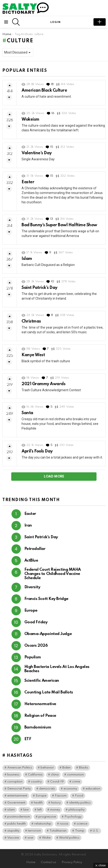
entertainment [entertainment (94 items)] (17, 796)
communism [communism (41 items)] (75, 775)
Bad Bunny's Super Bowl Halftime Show (59, 225)
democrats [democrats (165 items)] (47, 789)
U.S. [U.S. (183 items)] (96, 831)
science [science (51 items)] (82, 824)
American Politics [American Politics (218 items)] (20, 768)
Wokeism (30, 119)
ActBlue (31, 561)
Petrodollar (35, 549)
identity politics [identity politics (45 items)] (80, 803)
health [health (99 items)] (38, 803)
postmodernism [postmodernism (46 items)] (19, 817)
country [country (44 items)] (36, 782)
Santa (27, 413)
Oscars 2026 (36, 646)
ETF (28, 739)
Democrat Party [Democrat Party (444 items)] (19, 789)
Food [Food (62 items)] (79, 796)
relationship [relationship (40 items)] (43, 824)
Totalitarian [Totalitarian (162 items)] (58, 831)
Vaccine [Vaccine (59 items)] (13, 838)
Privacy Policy (72, 862)
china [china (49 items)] (55, 775)
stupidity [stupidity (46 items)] (13, 831)
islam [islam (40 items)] (11, 810)
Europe (31, 611)
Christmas (31, 321)
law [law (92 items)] (26, 810)
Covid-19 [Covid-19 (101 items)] (57, 782)
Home (31, 862)
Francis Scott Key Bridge (46, 599)
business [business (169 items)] (13, 775)
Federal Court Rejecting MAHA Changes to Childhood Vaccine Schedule (53, 574)
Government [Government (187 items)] (16, 803)
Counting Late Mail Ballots (49, 692)
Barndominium (38, 727)
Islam (27, 259)
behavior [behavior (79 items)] (47, 768)
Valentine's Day (37, 153)
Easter (28, 182)
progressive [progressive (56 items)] (47, 817)
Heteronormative (40, 704)
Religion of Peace (40, 716)
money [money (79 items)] (55, 810)
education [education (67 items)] (93, 789)
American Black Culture (44, 90)
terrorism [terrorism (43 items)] (34, 831)
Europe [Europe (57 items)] (41, 796)
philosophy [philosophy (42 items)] (76, 810)
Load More (54, 477)
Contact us (48, 862)
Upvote (10, 85)
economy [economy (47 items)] (70, 789)
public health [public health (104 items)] (17, 824)
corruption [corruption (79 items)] (15, 782)
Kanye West (33, 355)
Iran (28, 525)
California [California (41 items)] (35, 775)
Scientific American (42, 681)
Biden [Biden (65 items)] (66, 768)
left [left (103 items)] (39, 810)
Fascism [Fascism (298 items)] (61, 796)
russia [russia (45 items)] (64, 824)
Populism (33, 657)
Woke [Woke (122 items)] (46, 838)
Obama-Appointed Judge (48, 634)
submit (100, 22)
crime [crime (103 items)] (76, 782)
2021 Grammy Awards (43, 384)
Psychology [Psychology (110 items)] (73, 817)
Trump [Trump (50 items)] (80, 831)
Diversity (32, 587)
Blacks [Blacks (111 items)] (84, 768)
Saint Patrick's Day (39, 288)
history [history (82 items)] (56, 803)
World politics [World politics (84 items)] (69, 838)
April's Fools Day (37, 451)
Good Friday (36, 622)
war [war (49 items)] (30, 838)
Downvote (9, 97)
